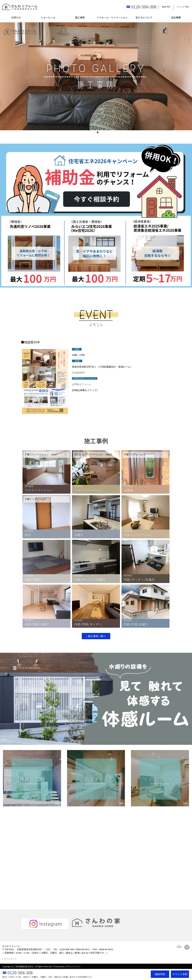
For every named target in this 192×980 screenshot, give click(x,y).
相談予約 (166, 7)
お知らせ (16, 17)
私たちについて (144, 17)
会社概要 (176, 17)
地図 (48, 949)
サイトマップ (10, 959)
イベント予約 (183, 7)
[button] (94, 132)
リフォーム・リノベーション (112, 17)
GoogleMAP (78, 373)
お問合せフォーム (82, 384)
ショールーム (48, 17)
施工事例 (80, 17)
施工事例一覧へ (97, 636)
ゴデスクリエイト (73, 967)
